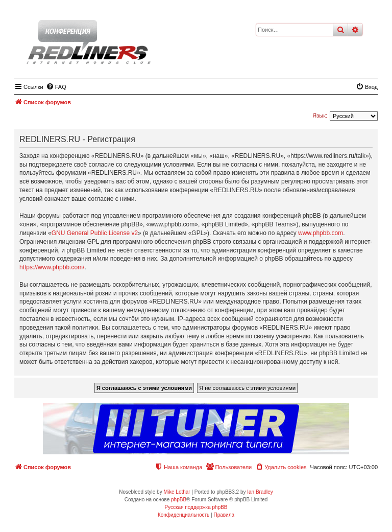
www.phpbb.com (321, 233)
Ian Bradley (260, 492)
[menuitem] (56, 87)
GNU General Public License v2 (95, 233)
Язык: (320, 115)
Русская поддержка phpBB (196, 507)
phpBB (179, 500)
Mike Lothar (177, 492)
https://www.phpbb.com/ (52, 267)
